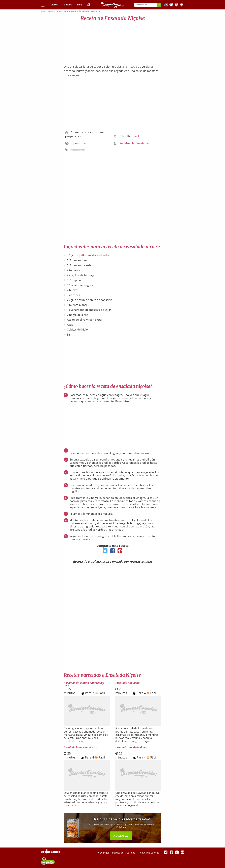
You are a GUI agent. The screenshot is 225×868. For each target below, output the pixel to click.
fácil (136, 136)
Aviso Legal (103, 853)
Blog (79, 5)
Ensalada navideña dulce (131, 747)
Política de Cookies (149, 853)
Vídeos (67, 5)
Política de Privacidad (124, 853)
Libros (54, 5)
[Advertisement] (113, 42)
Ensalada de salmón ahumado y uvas (84, 684)
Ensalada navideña (127, 683)
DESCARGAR (121, 836)
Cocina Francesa (78, 151)
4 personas (79, 143)
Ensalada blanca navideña (80, 747)
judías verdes (88, 255)
